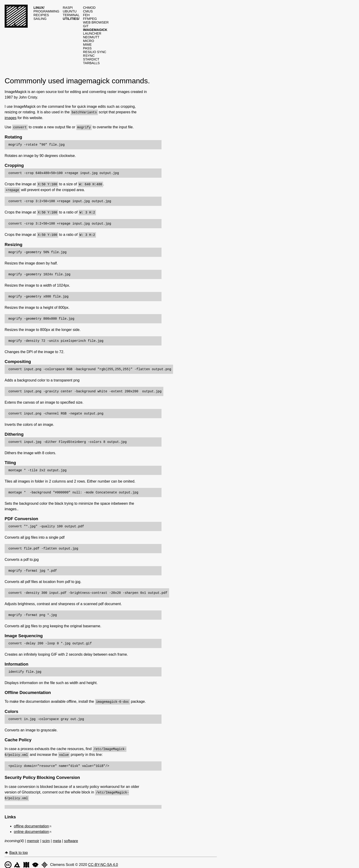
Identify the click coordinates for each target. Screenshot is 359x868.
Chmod (89, 8)
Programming (46, 11)
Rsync (89, 56)
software (71, 838)
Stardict (91, 59)
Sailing (40, 19)
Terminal (71, 15)
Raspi (68, 8)
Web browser (96, 22)
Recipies (41, 15)
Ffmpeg (90, 19)
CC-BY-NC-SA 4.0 (103, 862)
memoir (33, 838)
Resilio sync (95, 52)
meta (57, 838)
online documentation (31, 829)
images (11, 118)
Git (86, 26)
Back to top (18, 850)
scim (46, 838)
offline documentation (31, 824)
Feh (86, 15)
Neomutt (91, 37)
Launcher (92, 33)
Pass (87, 48)
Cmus (88, 11)
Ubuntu (70, 11)
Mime (87, 45)
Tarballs (91, 63)
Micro (89, 41)
